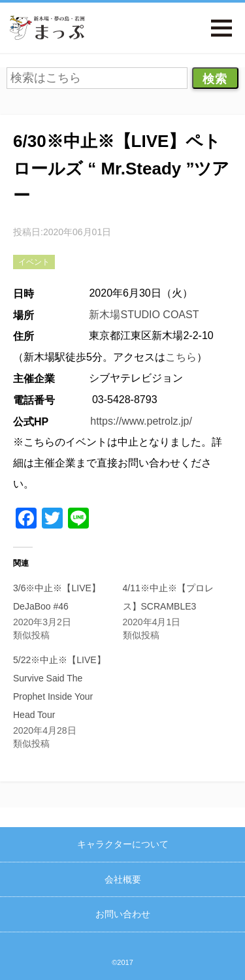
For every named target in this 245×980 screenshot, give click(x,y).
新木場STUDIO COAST (144, 315)
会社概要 (123, 879)
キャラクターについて (123, 844)
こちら (181, 357)
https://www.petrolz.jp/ (141, 421)
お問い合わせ (123, 914)
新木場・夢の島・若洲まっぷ (47, 28)
